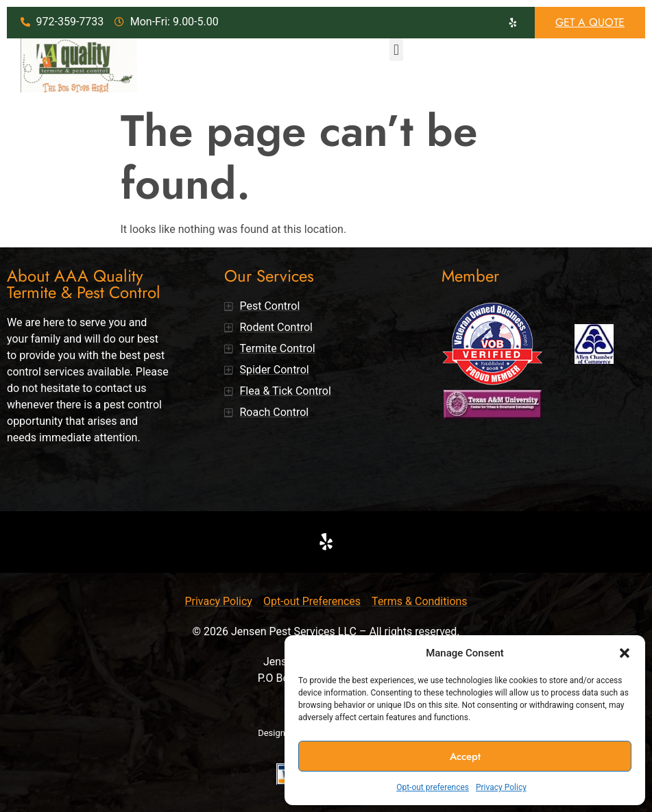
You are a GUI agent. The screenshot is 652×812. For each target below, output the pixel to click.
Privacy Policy (501, 787)
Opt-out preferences (433, 787)
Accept (465, 756)
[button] (625, 653)
